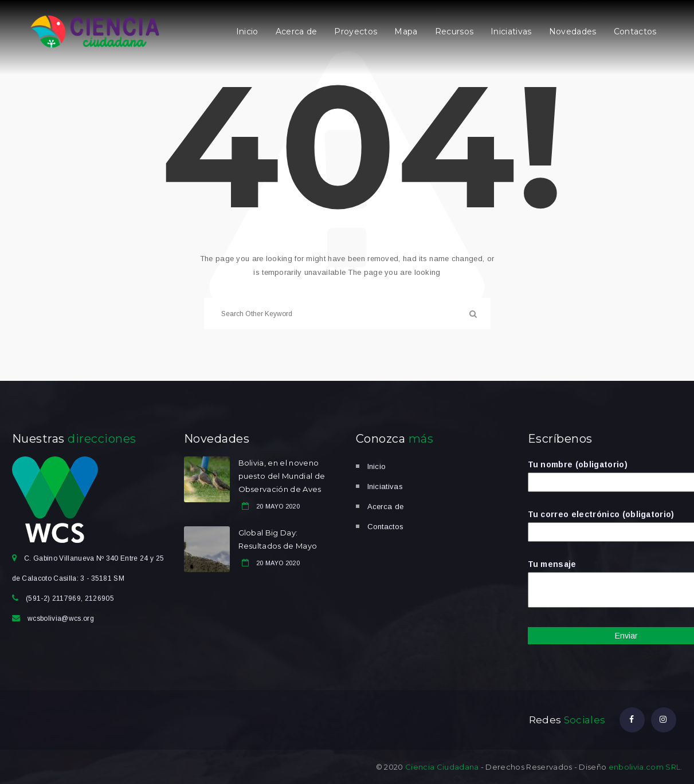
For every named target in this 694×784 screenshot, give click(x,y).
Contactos (635, 31)
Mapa (406, 31)
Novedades (573, 31)
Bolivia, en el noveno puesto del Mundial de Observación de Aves (282, 476)
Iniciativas (511, 31)
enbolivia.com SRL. (646, 767)
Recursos (454, 31)
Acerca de (297, 31)
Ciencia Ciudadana (442, 767)
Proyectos (356, 31)
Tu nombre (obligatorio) (605, 473)
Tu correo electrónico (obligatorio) (605, 523)
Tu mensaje (605, 584)
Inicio (247, 31)
